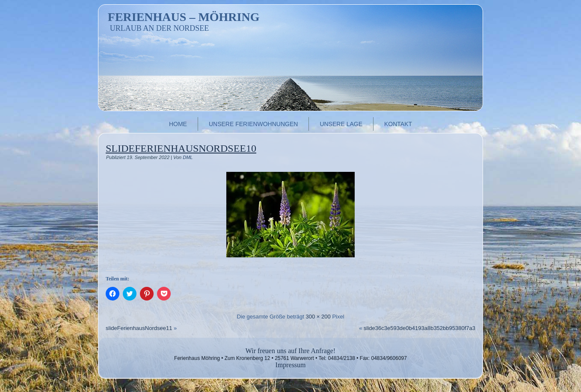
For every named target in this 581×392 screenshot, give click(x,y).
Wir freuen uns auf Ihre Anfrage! (290, 351)
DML (188, 157)
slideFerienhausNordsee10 (181, 148)
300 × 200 (318, 317)
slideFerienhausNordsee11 (139, 328)
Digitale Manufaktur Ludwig (302, 385)
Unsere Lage (341, 124)
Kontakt (398, 124)
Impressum (290, 365)
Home (178, 124)
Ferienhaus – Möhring (184, 17)
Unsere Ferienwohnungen (253, 124)
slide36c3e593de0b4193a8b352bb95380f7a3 (419, 328)
